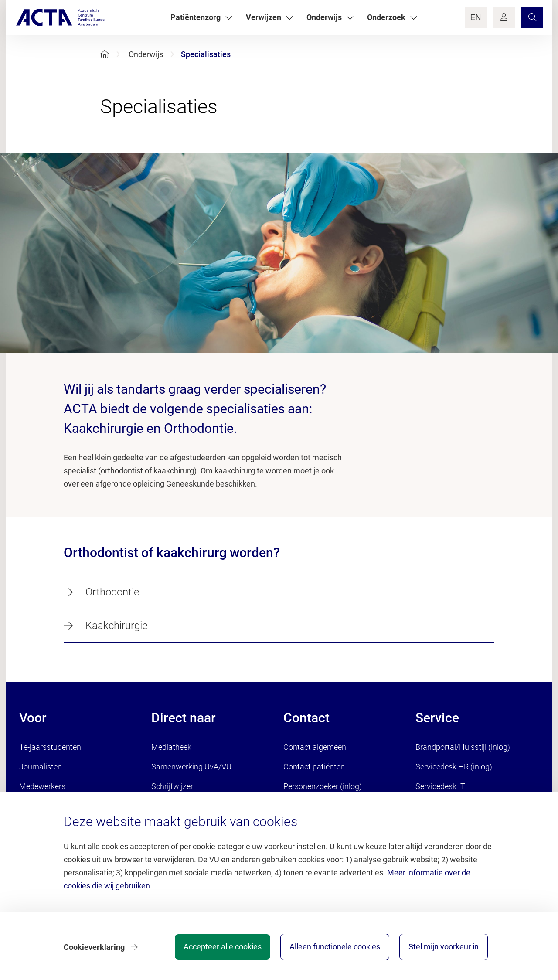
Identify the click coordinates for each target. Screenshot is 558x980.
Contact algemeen (315, 747)
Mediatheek (171, 747)
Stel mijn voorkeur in (444, 947)
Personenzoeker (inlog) (323, 786)
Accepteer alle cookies (222, 947)
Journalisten (41, 767)
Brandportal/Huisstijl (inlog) (463, 747)
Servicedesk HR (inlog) (454, 767)
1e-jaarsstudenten (50, 747)
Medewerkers (42, 786)
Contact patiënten (314, 767)
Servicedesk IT (440, 786)
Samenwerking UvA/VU (191, 767)
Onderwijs (146, 54)
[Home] (105, 54)
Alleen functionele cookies (334, 947)
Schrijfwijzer (172, 786)
